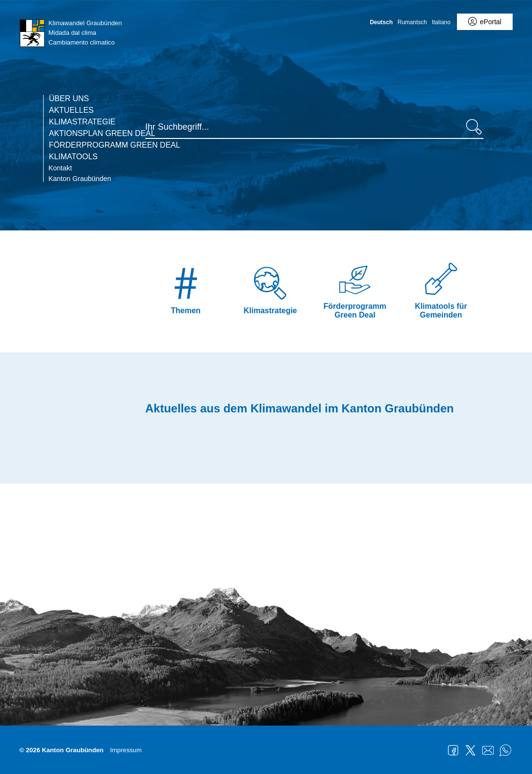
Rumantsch (412, 22)
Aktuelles (71, 110)
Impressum (126, 750)
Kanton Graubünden (80, 179)
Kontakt (60, 168)
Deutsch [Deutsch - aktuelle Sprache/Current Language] (381, 22)
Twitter (471, 750)
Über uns (69, 99)
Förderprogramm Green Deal (114, 145)
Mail (488, 750)
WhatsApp (505, 750)
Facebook (453, 750)
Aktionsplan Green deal (102, 134)
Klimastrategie (82, 122)
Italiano (441, 22)
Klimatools (73, 157)
